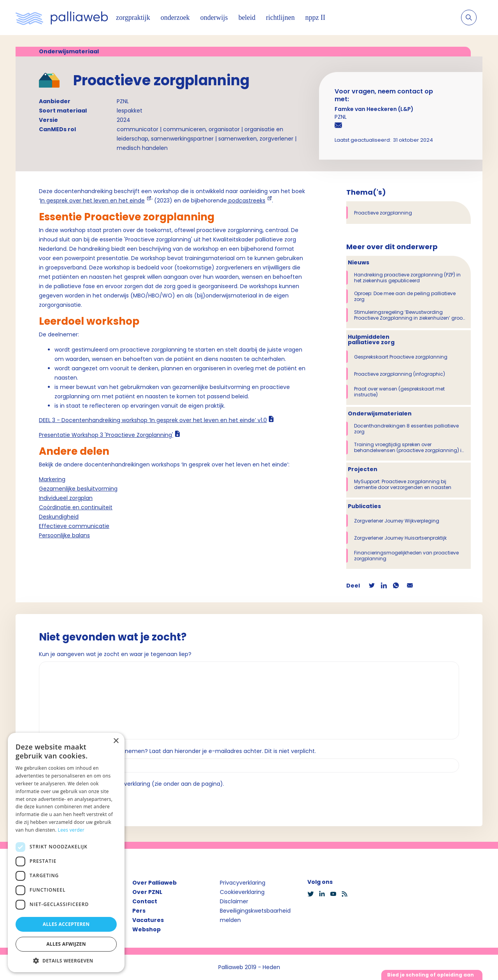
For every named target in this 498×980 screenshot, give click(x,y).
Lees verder (71, 830)
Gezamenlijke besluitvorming (78, 489)
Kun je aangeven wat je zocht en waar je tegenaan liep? (115, 654)
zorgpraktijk (133, 18)
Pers (139, 911)
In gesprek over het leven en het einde (92, 201)
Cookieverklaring (242, 892)
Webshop (146, 929)
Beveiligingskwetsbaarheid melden (255, 915)
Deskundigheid (59, 517)
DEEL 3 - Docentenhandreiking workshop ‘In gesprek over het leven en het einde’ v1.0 (153, 420)
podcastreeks (246, 201)
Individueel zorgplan (66, 498)
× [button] (116, 741)
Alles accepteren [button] (66, 924)
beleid (247, 18)
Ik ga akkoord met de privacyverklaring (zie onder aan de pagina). (135, 784)
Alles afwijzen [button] (66, 944)
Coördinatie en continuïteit (76, 507)
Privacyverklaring (243, 883)
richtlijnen (281, 18)
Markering (52, 479)
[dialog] (66, 852)
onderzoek (175, 18)
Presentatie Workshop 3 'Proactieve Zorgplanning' (106, 435)
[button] (66, 961)
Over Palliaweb (154, 883)
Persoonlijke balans (64, 535)
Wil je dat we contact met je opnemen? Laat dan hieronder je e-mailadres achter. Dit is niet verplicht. (177, 751)
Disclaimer (234, 901)
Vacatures (148, 920)
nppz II (315, 18)
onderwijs (214, 18)
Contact (145, 901)
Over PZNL (147, 892)
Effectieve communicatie (74, 526)
